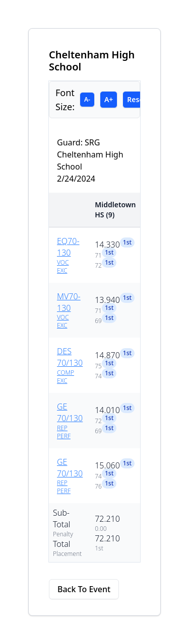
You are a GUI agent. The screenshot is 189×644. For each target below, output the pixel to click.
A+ (109, 99)
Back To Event (84, 589)
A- (87, 99)
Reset (137, 99)
